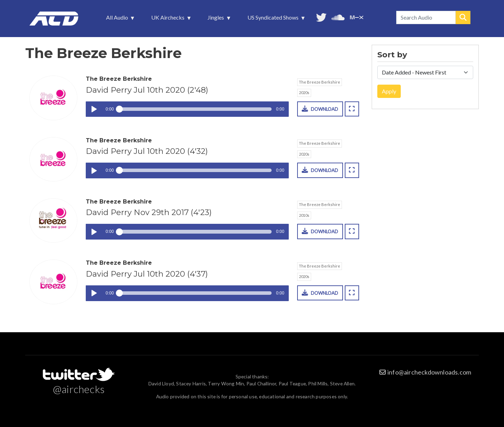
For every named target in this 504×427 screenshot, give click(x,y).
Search (463, 17)
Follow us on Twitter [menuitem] (321, 17)
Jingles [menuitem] (216, 19)
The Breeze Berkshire (320, 82)
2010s (304, 215)
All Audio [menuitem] (118, 19)
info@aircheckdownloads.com (429, 372)
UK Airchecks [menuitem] (169, 19)
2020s (304, 92)
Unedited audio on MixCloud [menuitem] (357, 17)
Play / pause (94, 109)
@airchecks (79, 389)
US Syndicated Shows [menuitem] (274, 19)
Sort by (392, 55)
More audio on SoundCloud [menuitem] (338, 17)
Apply (389, 91)
